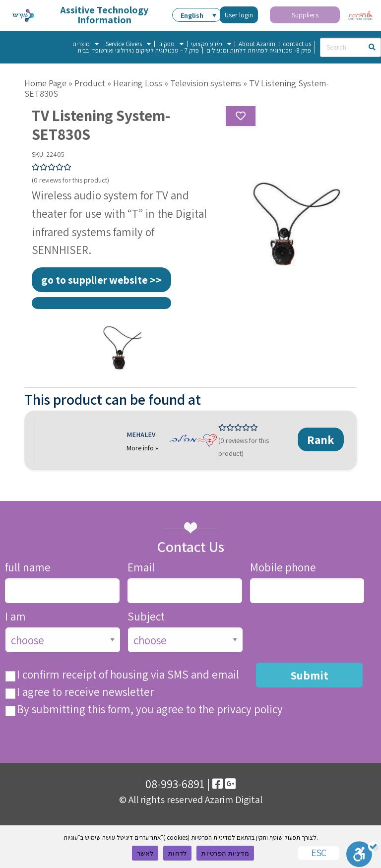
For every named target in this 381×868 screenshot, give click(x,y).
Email (141, 568)
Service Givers (128, 44)
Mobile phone (283, 568)
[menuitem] (197, 15)
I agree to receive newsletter (85, 692)
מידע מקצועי (211, 44)
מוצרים (86, 44)
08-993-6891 (175, 784)
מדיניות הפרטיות (225, 853)
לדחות (177, 853)
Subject (146, 617)
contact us (297, 44)
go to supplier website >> (101, 280)
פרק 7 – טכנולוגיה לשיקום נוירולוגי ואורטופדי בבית (138, 50)
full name (28, 568)
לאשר (145, 853)
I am (15, 617)
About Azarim (257, 44)
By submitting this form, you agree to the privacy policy (150, 710)
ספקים (171, 44)
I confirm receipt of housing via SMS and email (128, 675)
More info (141, 448)
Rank (321, 439)
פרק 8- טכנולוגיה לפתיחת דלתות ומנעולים (259, 50)
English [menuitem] (192, 15)
